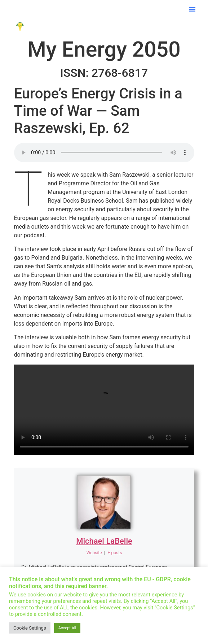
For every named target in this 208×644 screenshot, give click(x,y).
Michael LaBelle (104, 541)
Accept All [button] (67, 628)
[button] (192, 9)
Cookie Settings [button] (30, 628)
